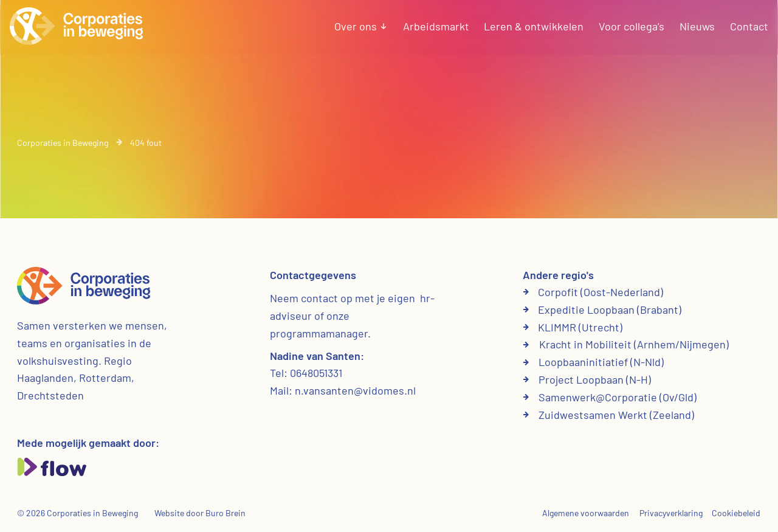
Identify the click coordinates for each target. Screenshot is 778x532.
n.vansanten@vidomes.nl (355, 390)
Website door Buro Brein (200, 513)
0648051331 (316, 373)
